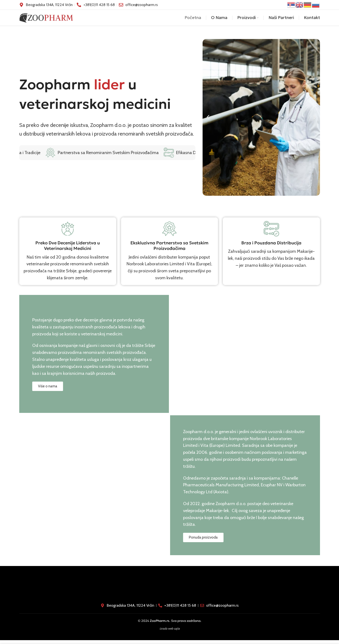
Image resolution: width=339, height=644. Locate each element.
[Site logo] (46, 19)
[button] (208, 121)
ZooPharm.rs (160, 625)
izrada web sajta (170, 632)
